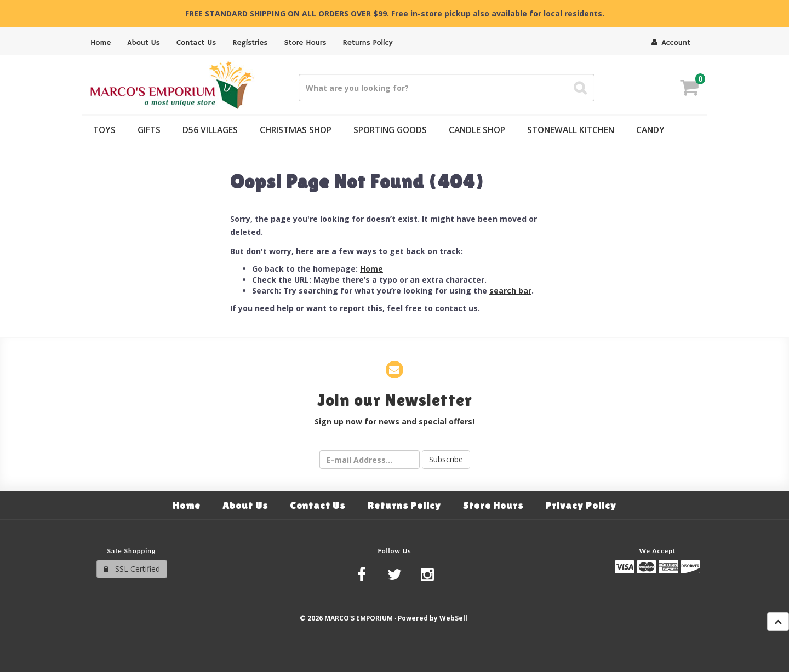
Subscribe (446, 459)
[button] (689, 89)
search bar (510, 291)
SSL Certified (132, 569)
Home (371, 269)
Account (671, 43)
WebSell (453, 618)
